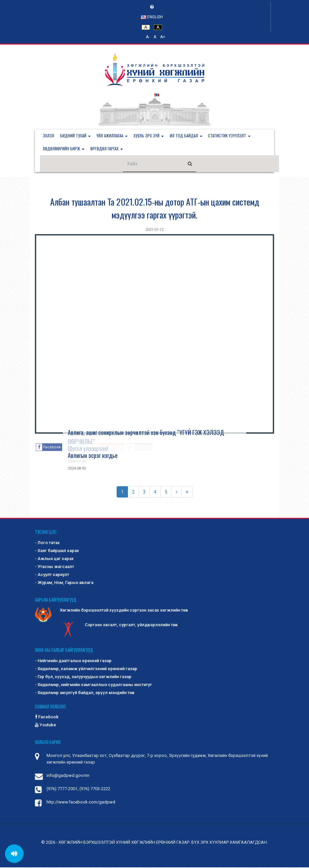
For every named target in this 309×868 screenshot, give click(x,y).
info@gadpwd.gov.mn (68, 776)
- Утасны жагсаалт (54, 567)
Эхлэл (49, 136)
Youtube (46, 725)
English (152, 17)
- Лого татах (47, 543)
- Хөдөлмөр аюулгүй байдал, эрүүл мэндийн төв (85, 693)
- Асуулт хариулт (52, 575)
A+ (163, 37)
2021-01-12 (154, 230)
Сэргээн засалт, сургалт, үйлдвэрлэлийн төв (119, 626)
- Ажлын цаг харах (54, 559)
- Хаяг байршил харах (57, 551)
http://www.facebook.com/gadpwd (81, 803)
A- (148, 37)
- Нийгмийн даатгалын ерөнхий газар (73, 661)
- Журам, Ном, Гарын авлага (64, 583)
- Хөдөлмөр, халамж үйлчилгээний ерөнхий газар (86, 669)
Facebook (47, 718)
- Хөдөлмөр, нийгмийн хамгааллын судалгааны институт (93, 685)
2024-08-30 (77, 469)
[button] (76, 136)
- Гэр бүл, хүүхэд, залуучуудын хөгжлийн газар (83, 677)
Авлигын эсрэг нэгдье (93, 456)
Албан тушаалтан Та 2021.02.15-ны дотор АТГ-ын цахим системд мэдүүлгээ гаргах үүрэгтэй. (155, 209)
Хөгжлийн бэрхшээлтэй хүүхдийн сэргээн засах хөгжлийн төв (111, 611)
